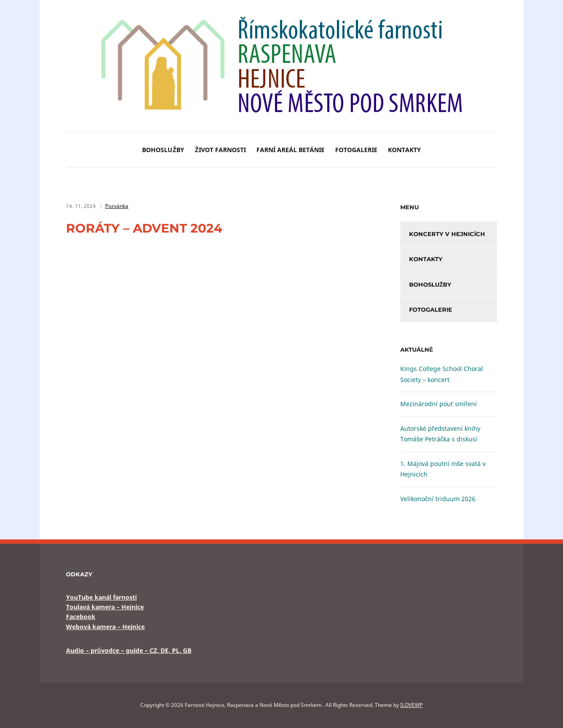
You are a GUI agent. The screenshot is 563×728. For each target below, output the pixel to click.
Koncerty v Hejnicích (447, 234)
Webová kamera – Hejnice (105, 627)
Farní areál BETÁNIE (291, 150)
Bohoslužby (163, 150)
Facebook (81, 617)
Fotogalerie (356, 150)
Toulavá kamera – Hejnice (105, 607)
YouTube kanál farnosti (101, 597)
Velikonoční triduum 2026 (438, 499)
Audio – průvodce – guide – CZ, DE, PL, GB (129, 650)
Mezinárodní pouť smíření (439, 404)
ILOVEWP (411, 705)
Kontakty (404, 150)
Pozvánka (117, 206)
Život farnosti (220, 150)
